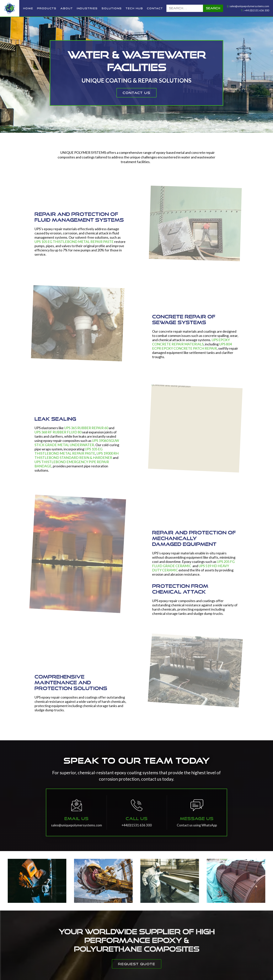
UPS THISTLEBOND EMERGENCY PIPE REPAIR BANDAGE (72, 467)
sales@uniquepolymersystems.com (249, 6)
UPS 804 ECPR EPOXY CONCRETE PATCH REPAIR (192, 349)
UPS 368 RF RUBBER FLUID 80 (58, 435)
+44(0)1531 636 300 (137, 833)
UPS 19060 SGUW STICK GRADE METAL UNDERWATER (77, 445)
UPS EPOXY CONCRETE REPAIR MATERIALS (191, 345)
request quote (137, 972)
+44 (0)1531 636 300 (257, 10)
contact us (136, 93)
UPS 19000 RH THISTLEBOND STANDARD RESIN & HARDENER (77, 458)
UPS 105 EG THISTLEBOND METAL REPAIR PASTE (74, 244)
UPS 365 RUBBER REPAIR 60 (86, 431)
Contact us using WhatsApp (197, 833)
